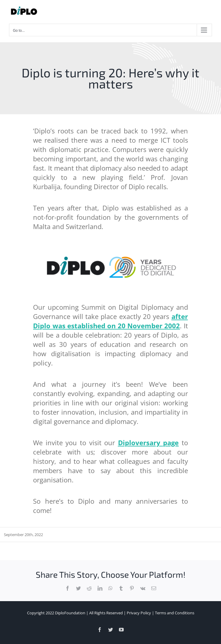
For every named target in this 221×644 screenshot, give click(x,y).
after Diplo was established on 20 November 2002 (110, 321)
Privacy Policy (139, 613)
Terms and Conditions (175, 613)
